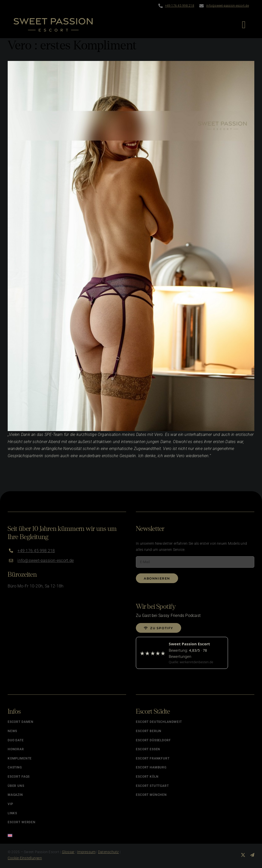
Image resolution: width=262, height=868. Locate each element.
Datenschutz (108, 852)
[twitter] (243, 855)
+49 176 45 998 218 (180, 6)
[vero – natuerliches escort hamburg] (131, 246)
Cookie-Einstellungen (25, 858)
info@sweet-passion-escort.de (228, 6)
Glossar (68, 852)
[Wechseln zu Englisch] (67, 834)
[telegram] (252, 855)
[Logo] (53, 20)
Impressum (86, 852)
